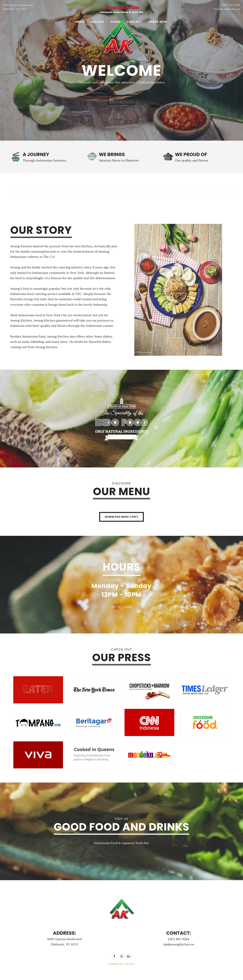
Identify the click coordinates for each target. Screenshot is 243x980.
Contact (134, 22)
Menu (80, 22)
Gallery (98, 22)
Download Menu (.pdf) (121, 517)
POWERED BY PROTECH (122, 964)
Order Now (158, 22)
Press (116, 22)
